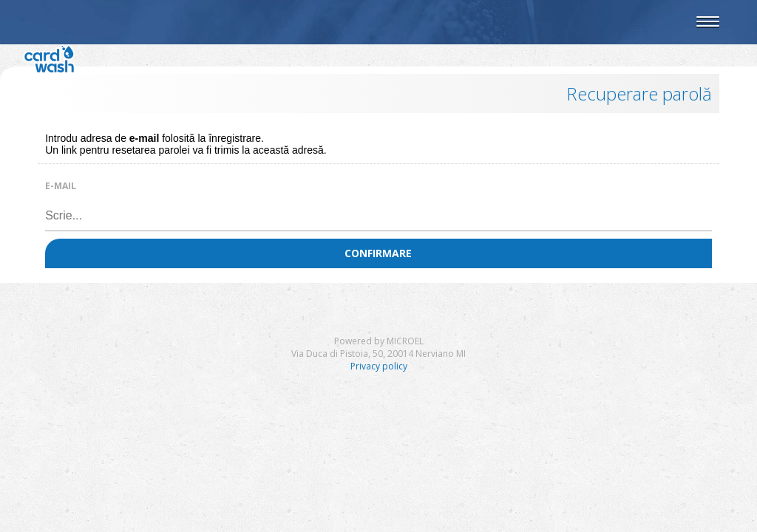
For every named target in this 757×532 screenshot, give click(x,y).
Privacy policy (379, 366)
